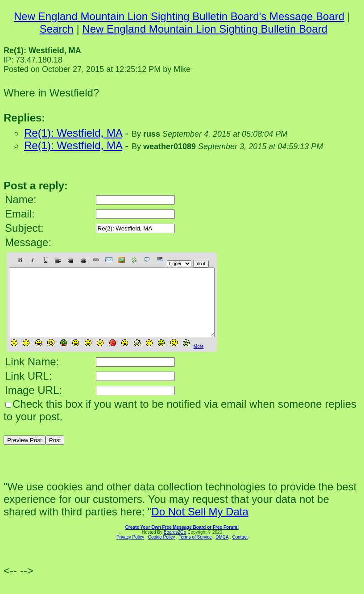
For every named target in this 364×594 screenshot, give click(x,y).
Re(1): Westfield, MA (73, 133)
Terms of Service (195, 550)
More (199, 360)
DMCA (222, 550)
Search (57, 29)
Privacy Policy (130, 550)
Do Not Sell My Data (200, 525)
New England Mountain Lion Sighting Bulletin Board (205, 29)
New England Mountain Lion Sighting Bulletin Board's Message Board (179, 16)
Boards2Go (175, 546)
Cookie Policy (162, 550)
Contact (240, 550)
